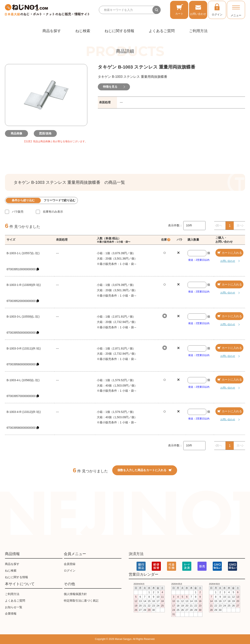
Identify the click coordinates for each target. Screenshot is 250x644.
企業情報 (11, 614)
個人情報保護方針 (75, 594)
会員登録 (70, 564)
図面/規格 (46, 133)
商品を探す (52, 31)
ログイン (217, 9)
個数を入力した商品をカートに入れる (145, 470)
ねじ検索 (83, 31)
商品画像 (17, 133)
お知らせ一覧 (14, 607)
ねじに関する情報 (119, 31)
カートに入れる (229, 253)
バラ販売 (18, 212)
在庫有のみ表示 (53, 212)
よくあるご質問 (162, 31)
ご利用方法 (198, 31)
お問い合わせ (198, 10)
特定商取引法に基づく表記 (81, 601)
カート (179, 10)
